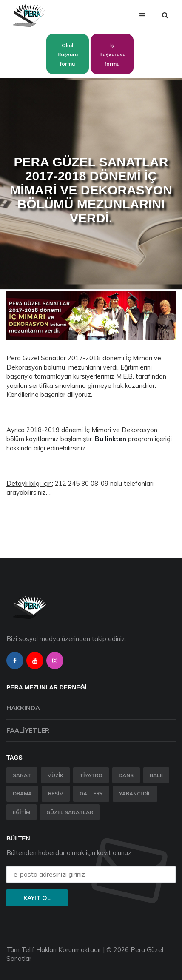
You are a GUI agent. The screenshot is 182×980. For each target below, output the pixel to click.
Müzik (55, 775)
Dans (126, 775)
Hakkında (23, 708)
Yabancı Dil (135, 793)
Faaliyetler (28, 731)
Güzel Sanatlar (70, 812)
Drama (22, 793)
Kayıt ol (37, 898)
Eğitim (21, 812)
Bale (156, 775)
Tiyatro (91, 775)
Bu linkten (111, 439)
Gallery (91, 793)
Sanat (22, 775)
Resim (56, 793)
